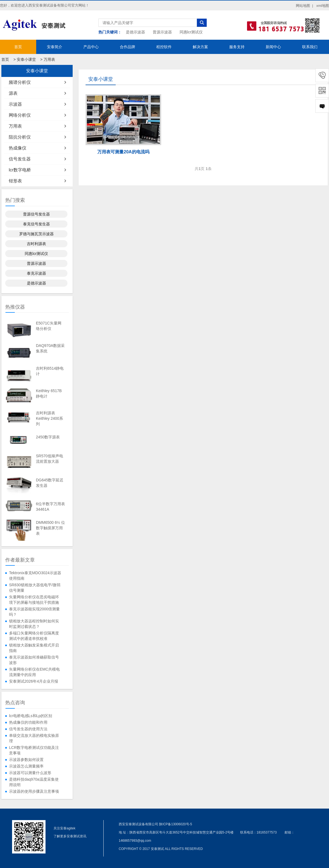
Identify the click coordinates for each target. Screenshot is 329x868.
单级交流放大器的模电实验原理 (34, 738)
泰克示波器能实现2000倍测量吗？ (34, 612)
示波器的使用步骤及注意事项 (34, 791)
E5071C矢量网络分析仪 (49, 326)
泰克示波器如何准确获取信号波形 (34, 660)
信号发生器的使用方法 (28, 729)
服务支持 (237, 47)
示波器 (15, 104)
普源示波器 (162, 32)
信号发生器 (20, 159)
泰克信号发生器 (36, 224)
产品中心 (91, 47)
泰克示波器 (36, 273)
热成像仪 (18, 148)
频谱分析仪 (20, 82)
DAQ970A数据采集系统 (50, 348)
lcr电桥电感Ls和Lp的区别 (31, 716)
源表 (13, 93)
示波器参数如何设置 (26, 760)
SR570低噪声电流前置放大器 (49, 459)
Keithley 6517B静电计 (49, 393)
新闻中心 (273, 47)
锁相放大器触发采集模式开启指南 (34, 648)
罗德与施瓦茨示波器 (36, 234)
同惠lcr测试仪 (191, 32)
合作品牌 (127, 47)
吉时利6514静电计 (50, 371)
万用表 (49, 59)
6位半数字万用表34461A (50, 507)
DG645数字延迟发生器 (50, 483)
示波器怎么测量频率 (26, 766)
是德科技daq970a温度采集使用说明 (34, 782)
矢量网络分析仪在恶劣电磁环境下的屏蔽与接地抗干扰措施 (34, 600)
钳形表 (15, 181)
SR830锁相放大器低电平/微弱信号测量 (35, 588)
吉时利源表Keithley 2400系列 (49, 418)
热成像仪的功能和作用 (28, 722)
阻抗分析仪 (20, 137)
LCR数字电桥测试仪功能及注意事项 (34, 750)
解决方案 (200, 47)
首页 (18, 47)
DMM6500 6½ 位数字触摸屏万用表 (50, 528)
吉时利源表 (36, 244)
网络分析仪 (20, 115)
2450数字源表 (48, 437)
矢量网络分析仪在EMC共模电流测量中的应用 (34, 672)
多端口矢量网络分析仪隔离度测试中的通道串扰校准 (34, 636)
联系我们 (310, 47)
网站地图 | (304, 6)
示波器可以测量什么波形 (30, 773)
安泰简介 (55, 47)
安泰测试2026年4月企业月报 (34, 681)
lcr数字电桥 (20, 170)
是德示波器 (135, 32)
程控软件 (164, 47)
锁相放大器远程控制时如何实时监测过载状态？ (34, 624)
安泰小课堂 (26, 59)
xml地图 (323, 6)
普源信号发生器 (36, 214)
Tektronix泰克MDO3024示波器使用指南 (35, 576)
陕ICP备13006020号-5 (175, 824)
